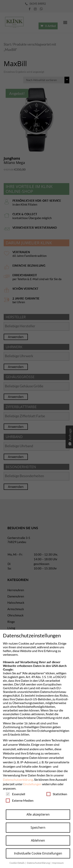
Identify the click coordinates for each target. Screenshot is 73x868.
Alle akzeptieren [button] (38, 814)
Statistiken (57, 794)
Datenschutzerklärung (18, 779)
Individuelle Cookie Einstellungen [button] (38, 853)
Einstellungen (32, 784)
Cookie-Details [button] (17, 863)
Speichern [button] (38, 828)
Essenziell (15, 794)
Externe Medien (20, 800)
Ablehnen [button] (38, 840)
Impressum (58, 863)
